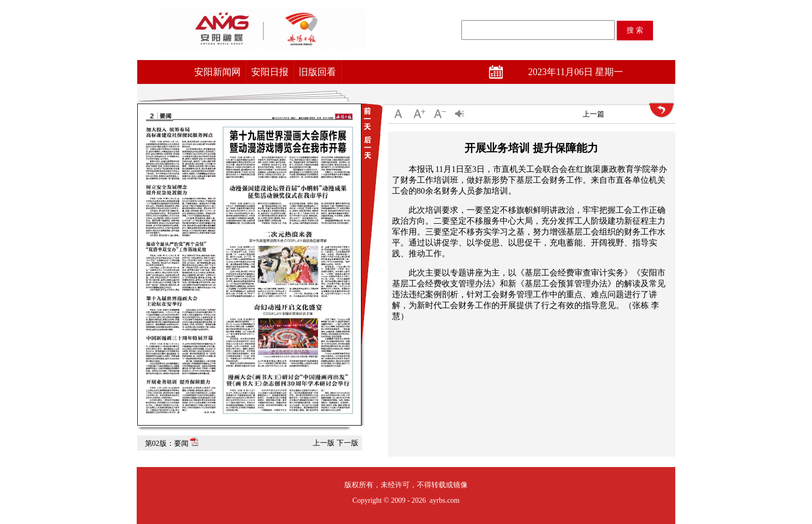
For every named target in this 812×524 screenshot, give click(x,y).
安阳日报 (270, 72)
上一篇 (593, 114)
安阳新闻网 (218, 72)
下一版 (347, 443)
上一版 (324, 443)
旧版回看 (317, 72)
